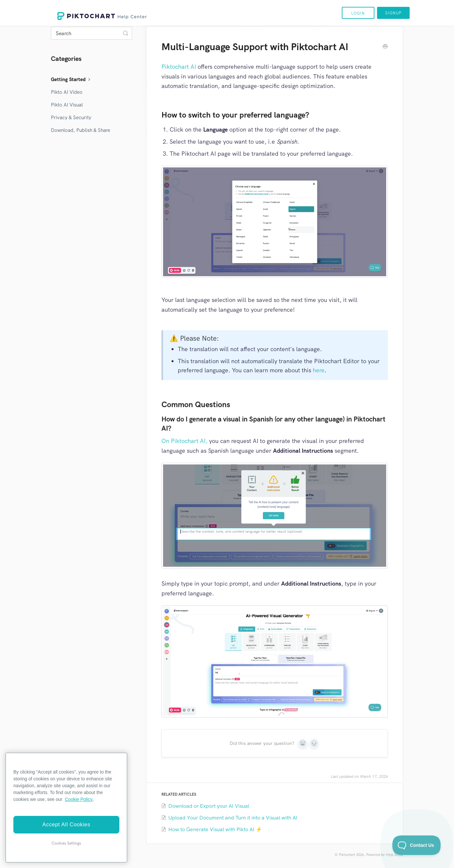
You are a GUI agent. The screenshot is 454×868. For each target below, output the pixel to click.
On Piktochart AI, (184, 441)
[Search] (91, 33)
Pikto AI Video (67, 92)
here (319, 370)
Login (358, 13)
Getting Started (71, 79)
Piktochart (347, 855)
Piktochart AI (179, 67)
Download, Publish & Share (81, 130)
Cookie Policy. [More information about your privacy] (79, 799)
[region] (66, 808)
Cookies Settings (66, 843)
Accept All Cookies (66, 825)
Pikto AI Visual (67, 105)
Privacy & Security (71, 118)
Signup (393, 13)
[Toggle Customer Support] (417, 845)
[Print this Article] (385, 47)
